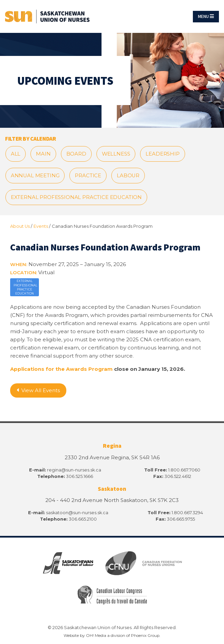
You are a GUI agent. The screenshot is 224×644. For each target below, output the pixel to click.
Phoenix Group (145, 636)
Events (41, 227)
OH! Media (95, 636)
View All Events (39, 392)
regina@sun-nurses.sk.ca (74, 471)
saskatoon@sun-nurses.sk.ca (77, 514)
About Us (20, 227)
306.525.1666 (80, 478)
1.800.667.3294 (187, 514)
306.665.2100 (83, 520)
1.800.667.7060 (184, 471)
